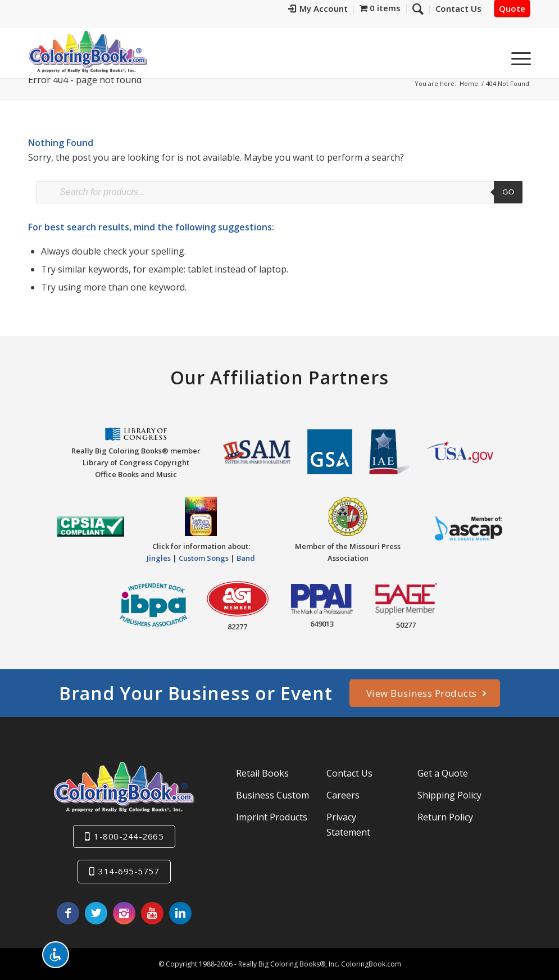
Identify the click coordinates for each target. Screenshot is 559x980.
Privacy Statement (348, 824)
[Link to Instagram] (124, 913)
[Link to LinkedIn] (180, 913)
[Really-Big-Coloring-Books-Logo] (88, 51)
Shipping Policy (449, 795)
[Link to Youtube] (152, 913)
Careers (343, 795)
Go (508, 192)
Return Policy (445, 817)
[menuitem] (318, 10)
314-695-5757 (129, 871)
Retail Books (262, 773)
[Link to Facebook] (68, 913)
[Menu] (517, 56)
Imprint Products (272, 817)
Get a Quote (443, 773)
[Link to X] (96, 913)
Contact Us (349, 773)
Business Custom (272, 795)
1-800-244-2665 (129, 836)
